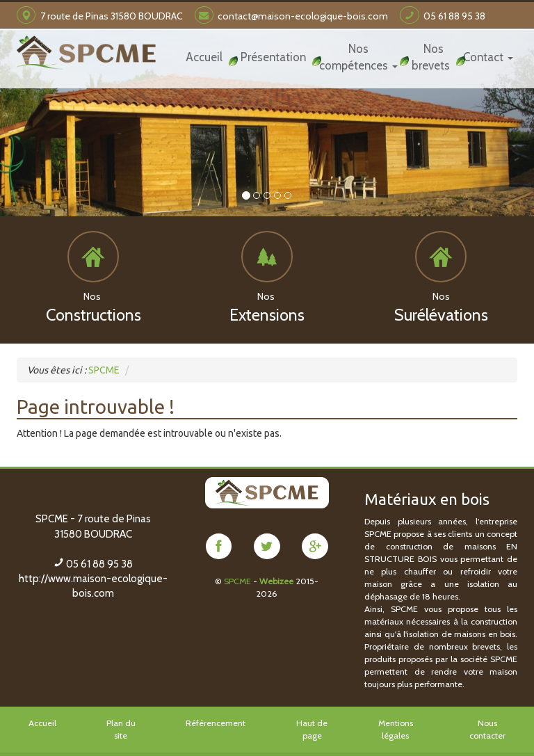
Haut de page (312, 729)
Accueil (42, 722)
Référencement (216, 722)
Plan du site (121, 729)
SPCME (237, 580)
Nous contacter (487, 729)
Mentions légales (396, 729)
